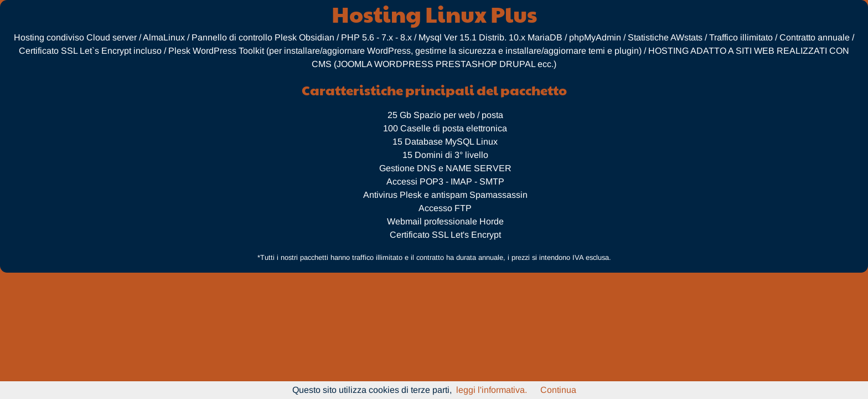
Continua (558, 390)
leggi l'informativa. (492, 390)
